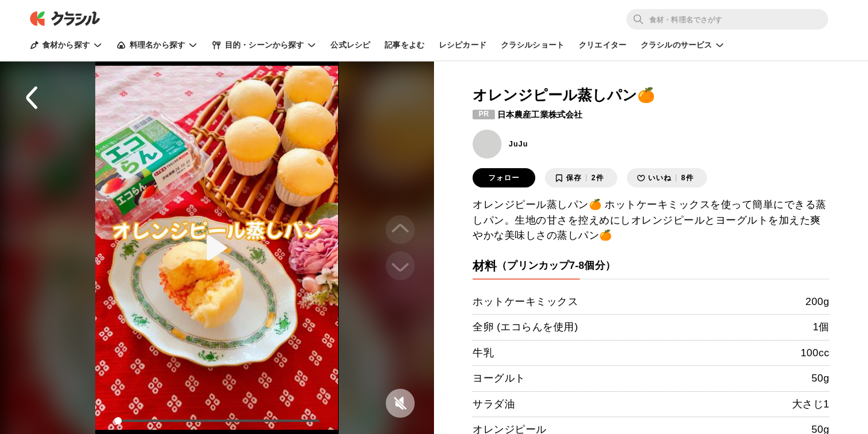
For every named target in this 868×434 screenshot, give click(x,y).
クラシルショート (533, 45)
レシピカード (463, 45)
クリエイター (602, 45)
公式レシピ (350, 45)
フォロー (504, 178)
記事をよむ (404, 45)
